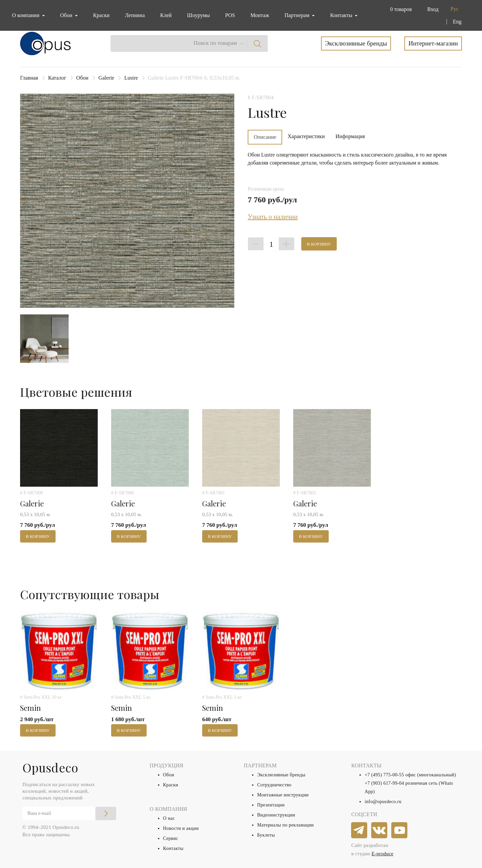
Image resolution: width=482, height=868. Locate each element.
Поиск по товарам (215, 43)
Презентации (271, 805)
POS (230, 15)
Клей (166, 15)
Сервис (171, 838)
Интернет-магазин (433, 43)
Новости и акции (181, 828)
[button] (399, 9)
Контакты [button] (342, 15)
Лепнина (135, 15)
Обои (82, 78)
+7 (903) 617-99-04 (384, 783)
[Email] (69, 813)
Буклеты (266, 835)
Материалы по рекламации (285, 825)
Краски (101, 15)
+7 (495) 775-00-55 (384, 775)
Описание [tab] (265, 137)
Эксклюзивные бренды (356, 43)
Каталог (57, 78)
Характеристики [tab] (306, 136)
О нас (169, 818)
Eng (457, 22)
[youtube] (400, 831)
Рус (455, 9)
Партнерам (298, 15)
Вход (433, 9)
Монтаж (260, 15)
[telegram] (359, 831)
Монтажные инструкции (283, 795)
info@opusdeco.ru (383, 802)
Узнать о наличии (273, 217)
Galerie (106, 78)
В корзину (319, 244)
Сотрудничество (274, 785)
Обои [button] (67, 15)
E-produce (382, 854)
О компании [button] (26, 15)
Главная (29, 78)
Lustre (131, 78)
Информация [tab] (350, 136)
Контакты (173, 848)
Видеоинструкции (276, 815)
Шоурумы (198, 15)
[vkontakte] (380, 831)
